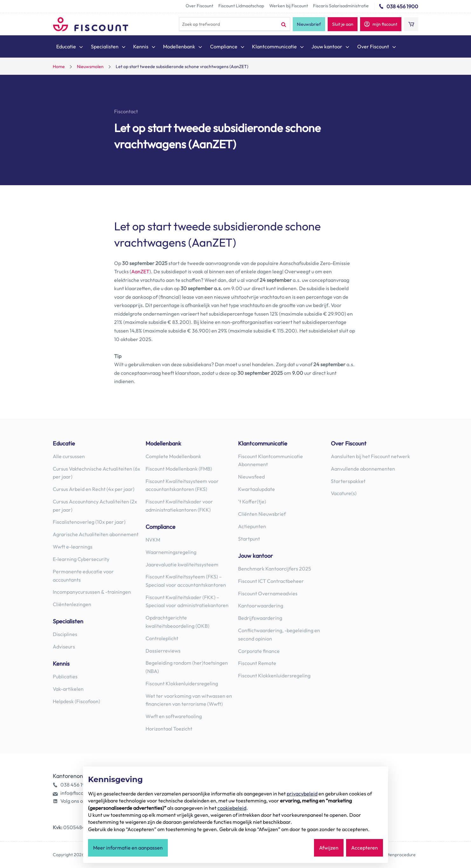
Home (59, 66)
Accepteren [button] (365, 848)
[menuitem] (70, 48)
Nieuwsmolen (90, 66)
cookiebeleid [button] (232, 808)
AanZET (140, 271)
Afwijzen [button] (329, 848)
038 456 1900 (402, 6)
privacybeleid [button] (302, 794)
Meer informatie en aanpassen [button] (128, 848)
